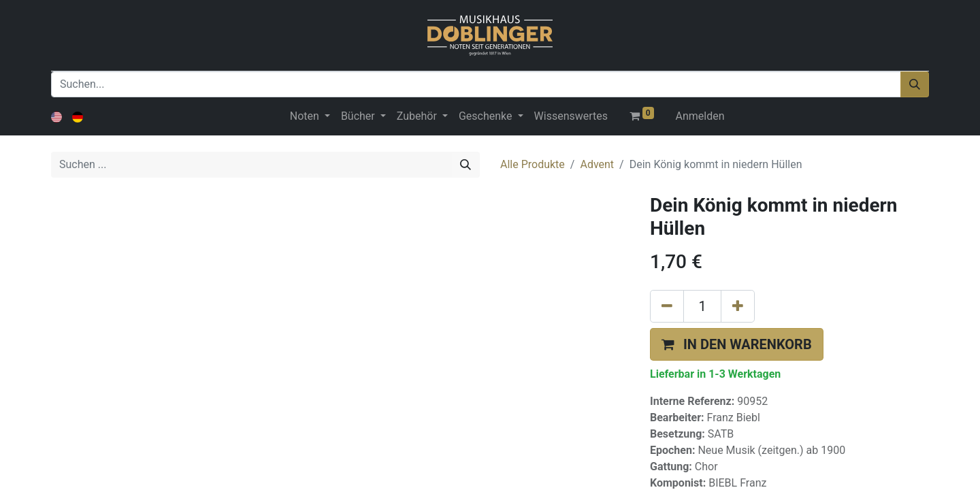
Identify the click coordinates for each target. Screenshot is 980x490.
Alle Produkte (533, 164)
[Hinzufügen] (738, 306)
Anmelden (700, 116)
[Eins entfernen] (667, 306)
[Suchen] (915, 84)
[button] (737, 344)
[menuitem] (571, 116)
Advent (597, 164)
